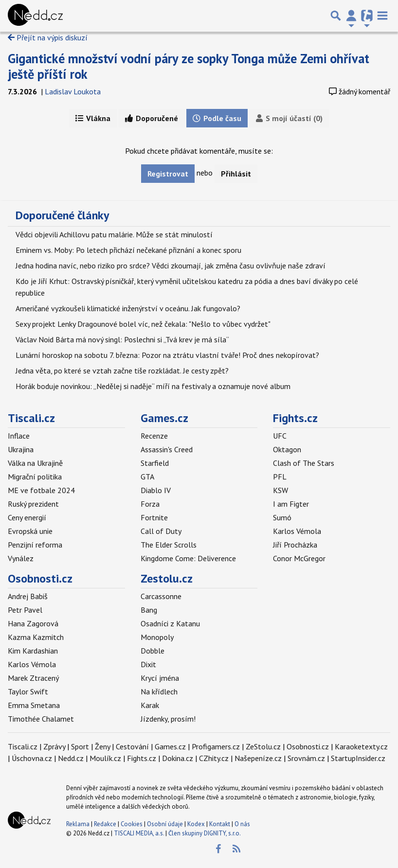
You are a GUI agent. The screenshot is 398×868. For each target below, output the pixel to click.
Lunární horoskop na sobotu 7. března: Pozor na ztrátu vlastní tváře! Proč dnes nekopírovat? (167, 355)
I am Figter (291, 504)
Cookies (132, 824)
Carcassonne (161, 596)
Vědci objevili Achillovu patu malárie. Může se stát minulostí (114, 234)
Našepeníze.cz (258, 758)
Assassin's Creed (167, 449)
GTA (147, 477)
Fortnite (154, 517)
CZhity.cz (214, 758)
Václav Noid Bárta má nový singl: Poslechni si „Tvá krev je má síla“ (122, 339)
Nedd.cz (71, 758)
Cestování (132, 746)
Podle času (217, 118)
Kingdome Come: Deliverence (188, 558)
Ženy (102, 746)
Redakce (105, 824)
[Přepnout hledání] (336, 16)
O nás (242, 824)
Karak (150, 705)
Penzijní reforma (35, 545)
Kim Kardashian (33, 651)
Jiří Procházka (295, 545)
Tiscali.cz (31, 418)
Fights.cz (295, 418)
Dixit (148, 664)
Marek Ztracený (33, 678)
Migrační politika (35, 477)
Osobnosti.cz (40, 578)
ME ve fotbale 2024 (41, 490)
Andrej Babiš (28, 596)
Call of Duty (161, 531)
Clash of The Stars (304, 463)
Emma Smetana (34, 705)
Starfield (155, 463)
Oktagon (287, 449)
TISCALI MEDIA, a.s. (139, 833)
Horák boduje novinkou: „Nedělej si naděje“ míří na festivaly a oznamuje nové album (153, 386)
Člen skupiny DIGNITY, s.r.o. (205, 833)
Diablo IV (156, 490)
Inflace (19, 436)
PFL (280, 477)
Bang (149, 610)
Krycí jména (160, 678)
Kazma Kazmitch (36, 637)
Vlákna (93, 118)
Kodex (197, 824)
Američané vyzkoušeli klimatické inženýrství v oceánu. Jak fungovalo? (128, 308)
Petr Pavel (25, 610)
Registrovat (168, 174)
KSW (280, 490)
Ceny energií (27, 517)
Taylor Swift (28, 691)
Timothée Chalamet (41, 719)
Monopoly (157, 637)
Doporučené (152, 118)
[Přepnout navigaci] (351, 16)
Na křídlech (159, 691)
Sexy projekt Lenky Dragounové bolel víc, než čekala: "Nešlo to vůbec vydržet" (143, 324)
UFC (280, 436)
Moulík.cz (105, 758)
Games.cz (164, 418)
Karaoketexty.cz (361, 746)
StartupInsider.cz (358, 758)
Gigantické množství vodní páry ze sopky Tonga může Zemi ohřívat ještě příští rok (189, 66)
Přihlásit (236, 174)
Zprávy (54, 746)
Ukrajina (21, 449)
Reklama (78, 824)
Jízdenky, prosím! (168, 719)
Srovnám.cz (306, 758)
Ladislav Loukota (73, 91)
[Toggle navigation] (382, 16)
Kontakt (220, 824)
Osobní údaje (165, 824)
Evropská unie (30, 531)
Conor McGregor (299, 558)
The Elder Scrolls (169, 545)
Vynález (21, 558)
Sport (80, 746)
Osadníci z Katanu (170, 623)
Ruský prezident (33, 504)
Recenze (154, 436)
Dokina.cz (178, 758)
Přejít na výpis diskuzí (48, 37)
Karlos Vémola (297, 531)
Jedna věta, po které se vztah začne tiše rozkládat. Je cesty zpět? (122, 371)
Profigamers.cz (216, 746)
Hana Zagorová (33, 623)
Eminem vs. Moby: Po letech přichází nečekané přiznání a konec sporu (128, 250)
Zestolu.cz (167, 578)
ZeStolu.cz (263, 746)
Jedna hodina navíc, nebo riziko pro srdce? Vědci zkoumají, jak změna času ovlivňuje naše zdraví (171, 266)
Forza (150, 504)
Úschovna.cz (32, 758)
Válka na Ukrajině (35, 463)
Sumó (282, 517)
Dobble (153, 651)
